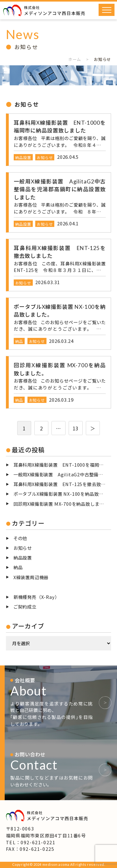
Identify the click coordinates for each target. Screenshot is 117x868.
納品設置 (23, 557)
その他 (20, 538)
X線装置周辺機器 (31, 577)
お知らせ (23, 548)
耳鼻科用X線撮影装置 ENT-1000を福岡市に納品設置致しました (62, 465)
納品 (18, 567)
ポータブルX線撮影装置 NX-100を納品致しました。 (62, 494)
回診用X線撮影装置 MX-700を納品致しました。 (62, 504)
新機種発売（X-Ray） (37, 597)
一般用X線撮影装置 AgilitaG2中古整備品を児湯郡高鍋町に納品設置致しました (62, 474)
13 (76, 428)
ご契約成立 (25, 607)
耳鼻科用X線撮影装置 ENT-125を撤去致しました (62, 484)
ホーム (75, 59)
